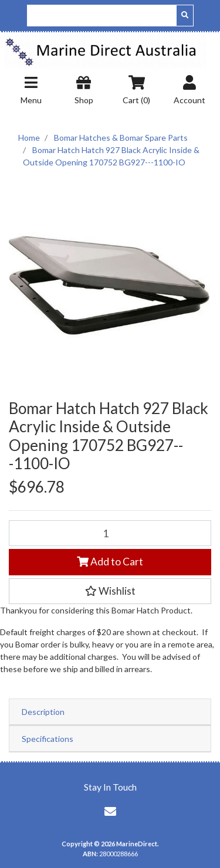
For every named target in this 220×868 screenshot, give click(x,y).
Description (43, 712)
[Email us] (110, 811)
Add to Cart (110, 562)
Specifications (48, 739)
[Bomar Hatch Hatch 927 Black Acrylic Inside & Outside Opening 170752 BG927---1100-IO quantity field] (110, 533)
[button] (110, 591)
